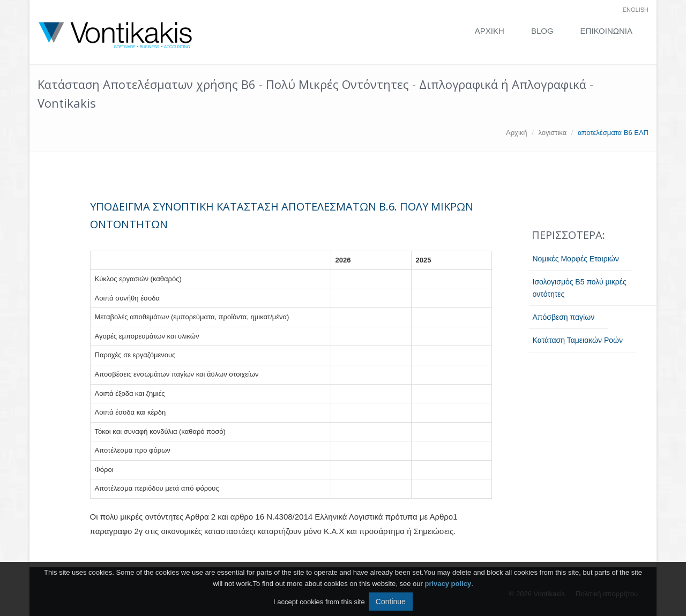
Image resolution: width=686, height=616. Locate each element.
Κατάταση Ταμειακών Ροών (578, 340)
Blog (542, 31)
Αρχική (517, 133)
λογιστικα (552, 133)
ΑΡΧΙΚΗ (490, 31)
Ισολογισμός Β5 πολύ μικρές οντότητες (580, 288)
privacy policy (448, 584)
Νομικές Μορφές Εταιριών (576, 259)
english (636, 10)
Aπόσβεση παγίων (564, 317)
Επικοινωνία (606, 31)
